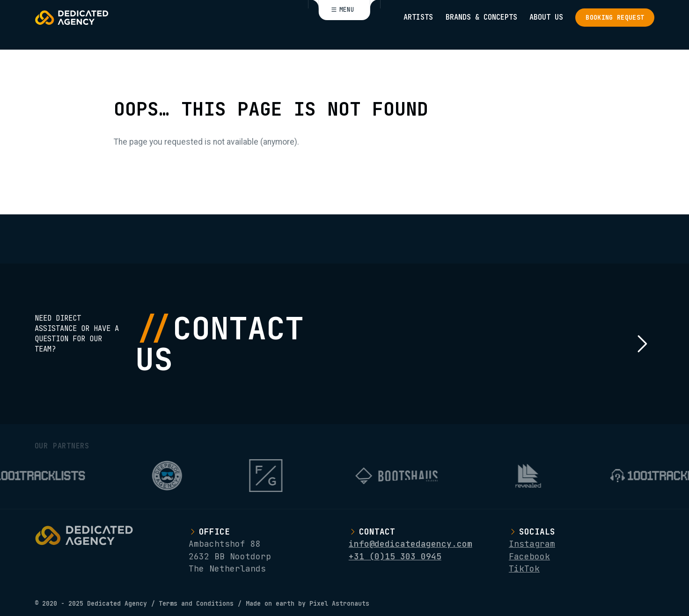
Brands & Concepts (481, 17)
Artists (418, 17)
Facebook (529, 556)
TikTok (524, 568)
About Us (546, 17)
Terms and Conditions (196, 604)
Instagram (532, 544)
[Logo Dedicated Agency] (72, 18)
